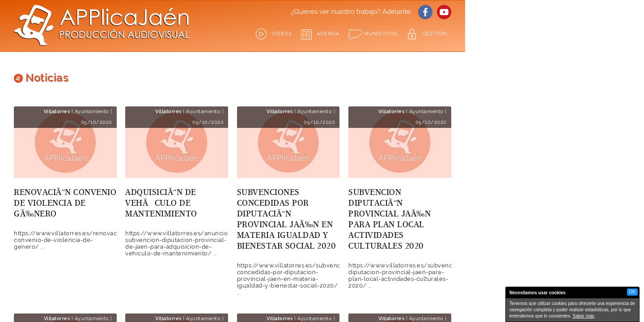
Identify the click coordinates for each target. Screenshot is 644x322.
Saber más (583, 316)
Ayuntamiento (92, 112)
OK (632, 292)
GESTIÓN (434, 34)
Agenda (328, 34)
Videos (282, 34)
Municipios (381, 34)
